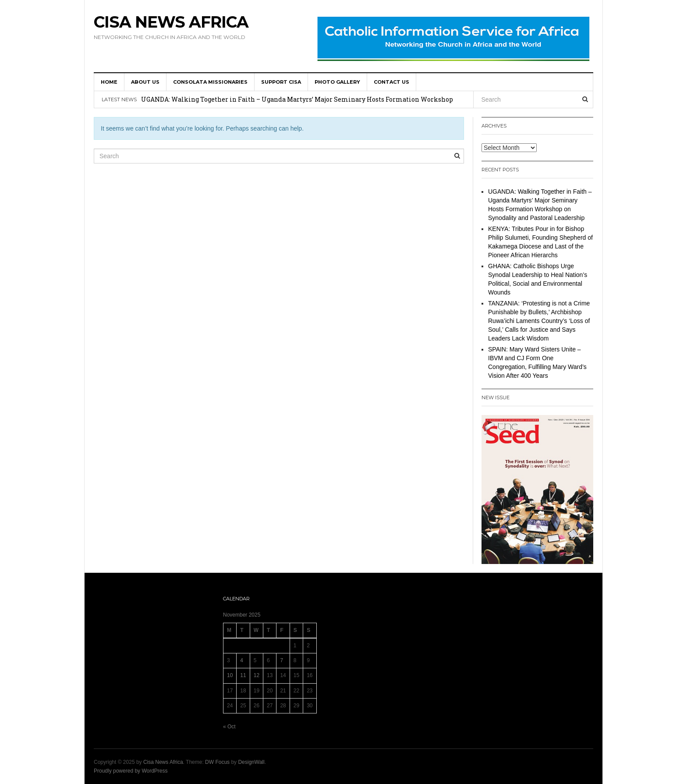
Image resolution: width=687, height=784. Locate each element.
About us (145, 82)
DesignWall (251, 762)
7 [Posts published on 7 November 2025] (282, 660)
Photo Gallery (337, 82)
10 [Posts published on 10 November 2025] (230, 675)
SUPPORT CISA (281, 82)
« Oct (229, 727)
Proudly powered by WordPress (131, 771)
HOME (109, 82)
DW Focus (217, 762)
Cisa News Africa (171, 22)
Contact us (391, 82)
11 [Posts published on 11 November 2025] (243, 675)
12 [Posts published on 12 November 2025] (257, 675)
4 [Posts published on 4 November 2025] (242, 660)
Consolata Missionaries (210, 82)
